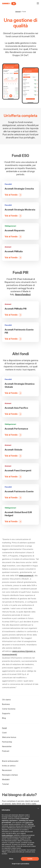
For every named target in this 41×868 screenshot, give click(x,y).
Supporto (6, 713)
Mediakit (6, 779)
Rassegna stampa (10, 775)
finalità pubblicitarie (7, 835)
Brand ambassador (10, 761)
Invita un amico (9, 766)
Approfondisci (23, 294)
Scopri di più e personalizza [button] (20, 864)
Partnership (7, 742)
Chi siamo (6, 700)
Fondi (4, 728)
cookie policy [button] (29, 822)
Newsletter (7, 746)
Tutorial (5, 784)
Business (6, 704)
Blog (4, 718)
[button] (38, 808)
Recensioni (7, 770)
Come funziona (9, 709)
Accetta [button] (30, 859)
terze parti (31, 824)
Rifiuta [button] (11, 859)
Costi (4, 733)
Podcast (6, 751)
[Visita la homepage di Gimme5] (9, 4)
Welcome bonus (9, 737)
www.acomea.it (26, 576)
